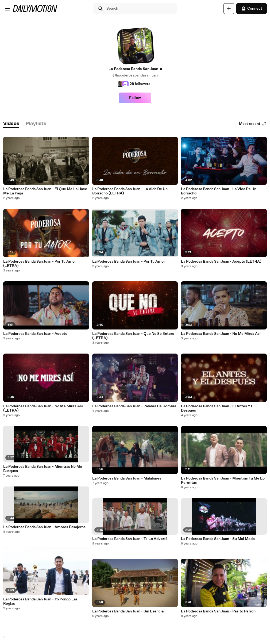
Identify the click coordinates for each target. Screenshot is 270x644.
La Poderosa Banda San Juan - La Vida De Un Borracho (219, 191)
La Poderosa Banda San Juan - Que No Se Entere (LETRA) (133, 336)
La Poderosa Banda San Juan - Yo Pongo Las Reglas (40, 601)
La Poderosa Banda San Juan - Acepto (35, 334)
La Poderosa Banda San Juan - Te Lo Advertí (130, 539)
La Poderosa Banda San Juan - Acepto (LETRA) (221, 262)
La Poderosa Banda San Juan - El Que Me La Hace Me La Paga (45, 191)
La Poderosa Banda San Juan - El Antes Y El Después (218, 408)
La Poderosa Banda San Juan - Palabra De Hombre (134, 406)
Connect (252, 9)
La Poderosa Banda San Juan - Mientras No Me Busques (43, 469)
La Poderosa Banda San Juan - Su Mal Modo (218, 539)
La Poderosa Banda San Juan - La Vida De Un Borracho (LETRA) (130, 191)
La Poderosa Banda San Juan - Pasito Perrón (218, 611)
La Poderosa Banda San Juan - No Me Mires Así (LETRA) (43, 408)
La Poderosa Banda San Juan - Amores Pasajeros (44, 527)
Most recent (253, 124)
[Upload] (229, 9)
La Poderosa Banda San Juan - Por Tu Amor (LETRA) (40, 264)
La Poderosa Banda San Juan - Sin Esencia (128, 611)
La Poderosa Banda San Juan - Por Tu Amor (129, 262)
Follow (135, 98)
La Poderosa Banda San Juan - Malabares (127, 478)
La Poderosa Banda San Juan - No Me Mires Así (221, 334)
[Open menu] (7, 9)
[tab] (11, 124)
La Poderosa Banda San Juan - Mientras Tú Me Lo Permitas (223, 481)
